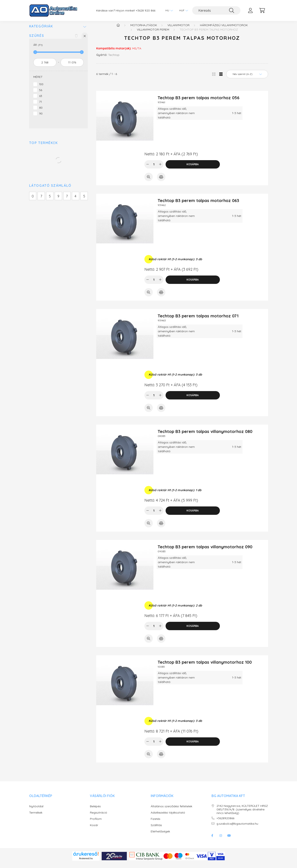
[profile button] (250, 10)
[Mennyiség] (154, 169)
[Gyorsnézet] (149, 181)
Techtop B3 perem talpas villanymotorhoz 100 (205, 666)
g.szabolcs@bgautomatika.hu (237, 828)
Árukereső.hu (86, 863)
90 (41, 118)
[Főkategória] (118, 29)
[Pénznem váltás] (183, 10)
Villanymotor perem (153, 34)
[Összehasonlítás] (161, 181)
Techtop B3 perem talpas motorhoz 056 (198, 102)
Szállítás (156, 829)
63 (41, 100)
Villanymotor (178, 29)
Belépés (95, 811)
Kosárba (193, 168)
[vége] (72, 67)
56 (41, 94)
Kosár (94, 829)
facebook (212, 840)
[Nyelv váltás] (168, 10)
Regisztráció (99, 817)
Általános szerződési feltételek (171, 811)
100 (41, 88)
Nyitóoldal (36, 811)
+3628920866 (225, 822)
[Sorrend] (247, 78)
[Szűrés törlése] (76, 40)
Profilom (96, 823)
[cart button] (262, 10)
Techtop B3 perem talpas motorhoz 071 (198, 320)
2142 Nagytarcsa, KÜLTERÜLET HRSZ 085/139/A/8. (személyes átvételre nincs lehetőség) (242, 814)
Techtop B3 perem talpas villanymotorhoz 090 (205, 551)
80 (41, 112)
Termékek (36, 817)
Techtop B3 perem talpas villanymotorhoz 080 (205, 436)
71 (40, 106)
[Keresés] (216, 10)
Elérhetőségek (160, 836)
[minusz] (148, 169)
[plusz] (160, 169)
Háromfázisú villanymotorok (224, 29)
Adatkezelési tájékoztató (168, 817)
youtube (229, 840)
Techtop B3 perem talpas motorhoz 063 (198, 205)
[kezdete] (45, 67)
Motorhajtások (144, 29)
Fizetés (156, 823)
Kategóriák (41, 30)
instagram (221, 840)
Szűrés (37, 40)
